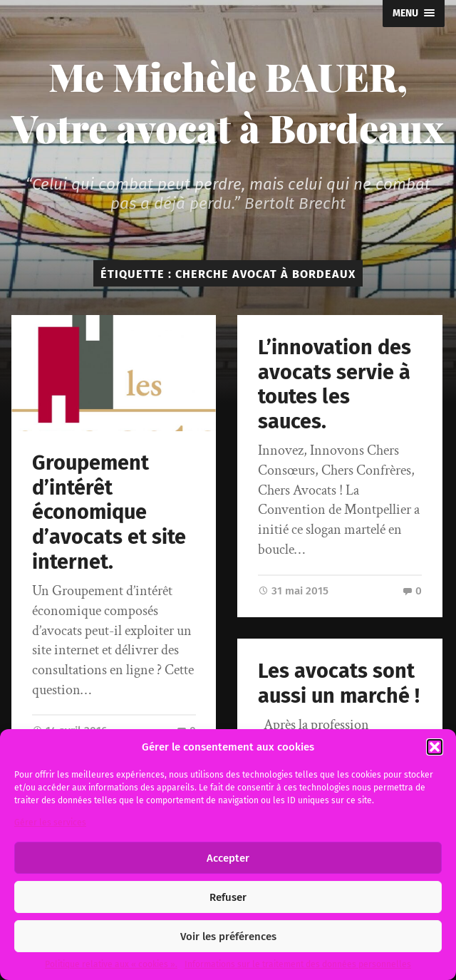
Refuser (228, 897)
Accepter (228, 858)
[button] (435, 747)
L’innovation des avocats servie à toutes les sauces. (335, 385)
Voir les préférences (228, 937)
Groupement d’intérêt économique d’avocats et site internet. (109, 512)
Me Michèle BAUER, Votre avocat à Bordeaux (228, 102)
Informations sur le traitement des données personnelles (298, 964)
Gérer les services (50, 822)
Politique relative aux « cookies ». (111, 964)
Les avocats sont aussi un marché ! (339, 684)
